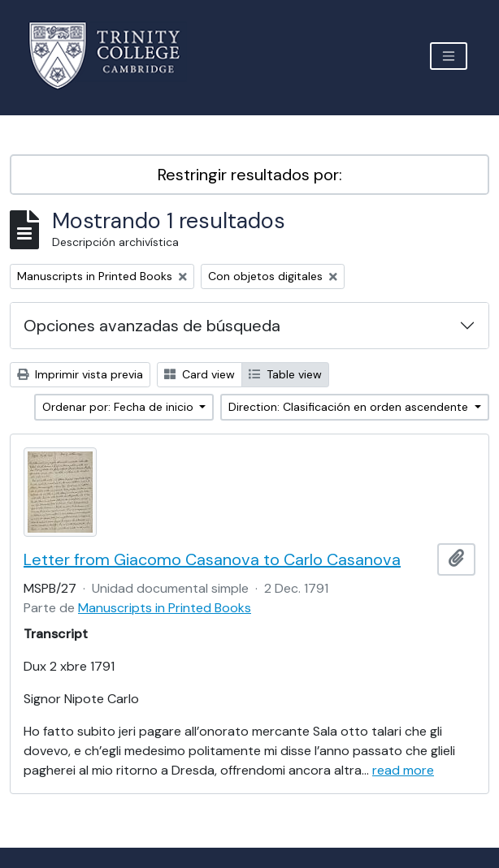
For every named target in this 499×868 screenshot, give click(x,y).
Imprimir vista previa (80, 374)
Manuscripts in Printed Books (165, 608)
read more (403, 770)
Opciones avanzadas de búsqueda (152, 326)
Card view (200, 374)
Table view (285, 374)
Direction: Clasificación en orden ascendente (350, 407)
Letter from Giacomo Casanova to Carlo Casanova (212, 559)
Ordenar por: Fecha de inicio (119, 407)
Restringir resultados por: (250, 175)
